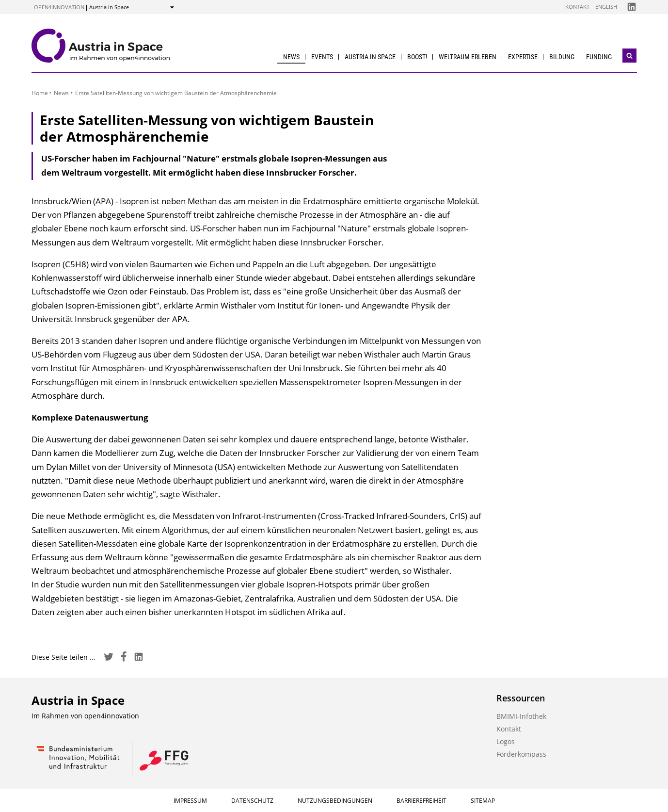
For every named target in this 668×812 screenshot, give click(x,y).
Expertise (523, 57)
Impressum (190, 801)
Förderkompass (521, 754)
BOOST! (417, 57)
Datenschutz (252, 801)
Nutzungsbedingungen (335, 801)
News (291, 57)
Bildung (562, 57)
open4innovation (59, 7)
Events (322, 57)
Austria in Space (370, 57)
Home (40, 93)
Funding (599, 57)
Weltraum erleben (468, 57)
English (606, 7)
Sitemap (483, 801)
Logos (506, 741)
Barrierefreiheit (421, 801)
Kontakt (577, 7)
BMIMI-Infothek (521, 716)
